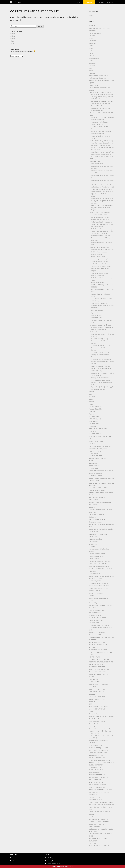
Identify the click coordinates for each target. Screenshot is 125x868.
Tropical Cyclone (94, 574)
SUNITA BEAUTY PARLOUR (98, 706)
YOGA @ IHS (93, 468)
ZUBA (91, 711)
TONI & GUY (93, 431)
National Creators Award (97, 554)
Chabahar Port (94, 507)
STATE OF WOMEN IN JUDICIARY (100, 569)
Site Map (92, 396)
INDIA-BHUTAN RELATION (98, 534)
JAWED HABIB (94, 424)
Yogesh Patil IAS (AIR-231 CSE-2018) (101, 637)
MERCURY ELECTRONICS (98, 753)
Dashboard (92, 43)
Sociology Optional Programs (99, 247)
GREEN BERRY (94, 463)
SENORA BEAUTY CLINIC (98, 699)
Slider (91, 16)
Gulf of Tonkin (93, 532)
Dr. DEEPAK (93, 640)
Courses (89, 2)
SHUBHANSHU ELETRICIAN (99, 777)
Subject (91, 401)
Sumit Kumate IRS (97, 310)
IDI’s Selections (95, 161)
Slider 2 (13, 41)
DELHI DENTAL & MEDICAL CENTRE (101, 478)
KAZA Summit (93, 542)
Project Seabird (94, 559)
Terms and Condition (96, 409)
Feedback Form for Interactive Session (101, 716)
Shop (91, 394)
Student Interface (94, 724)
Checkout (92, 36)
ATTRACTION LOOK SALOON (99, 586)
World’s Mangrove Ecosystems (99, 583)
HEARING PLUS (94, 657)
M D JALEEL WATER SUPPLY (99, 819)
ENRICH (92, 677)
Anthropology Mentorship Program (102, 259)
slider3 (13, 38)
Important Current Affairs (97, 721)
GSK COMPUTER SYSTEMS (99, 740)
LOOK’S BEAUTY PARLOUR (98, 684)
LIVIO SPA (92, 426)
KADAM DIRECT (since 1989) (99, 748)
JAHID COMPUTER (95, 745)
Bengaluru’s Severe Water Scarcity (100, 502)
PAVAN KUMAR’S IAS (96, 620)
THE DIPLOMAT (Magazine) (98, 449)
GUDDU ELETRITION (96, 765)
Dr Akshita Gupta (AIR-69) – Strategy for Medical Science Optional (100, 341)
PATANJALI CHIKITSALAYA (98, 645)
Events (91, 46)
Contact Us (110, 2)
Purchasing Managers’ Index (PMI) (100, 561)
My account (93, 66)
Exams (91, 48)
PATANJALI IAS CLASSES (98, 618)
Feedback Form (94, 714)
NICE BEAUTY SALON (96, 691)
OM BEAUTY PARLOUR (97, 696)
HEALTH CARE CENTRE (97, 787)
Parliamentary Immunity (97, 556)
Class (91, 38)
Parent (91, 70)
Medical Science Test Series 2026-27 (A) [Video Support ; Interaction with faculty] (102, 201)
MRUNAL (92, 444)
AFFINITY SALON (95, 419)
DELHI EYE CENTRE (96, 593)
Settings (92, 392)
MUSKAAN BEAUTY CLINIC (98, 689)
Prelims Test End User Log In (98, 75)
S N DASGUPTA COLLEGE (98, 838)
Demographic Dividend (96, 514)
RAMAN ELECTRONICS (97, 758)
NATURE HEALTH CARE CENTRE (100, 605)
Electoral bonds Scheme (97, 519)
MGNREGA (93, 547)
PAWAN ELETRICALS (96, 772)
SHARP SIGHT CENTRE (97, 667)
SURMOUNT (93, 841)
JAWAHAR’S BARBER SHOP (99, 588)
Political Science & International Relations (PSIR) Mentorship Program (101, 268)
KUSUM (92, 814)
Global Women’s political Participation (101, 529)
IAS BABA (92, 439)
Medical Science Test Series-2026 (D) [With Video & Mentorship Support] (102, 208)
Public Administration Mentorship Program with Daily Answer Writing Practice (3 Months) (102, 224)
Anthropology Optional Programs (100, 92)
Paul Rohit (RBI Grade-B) (99, 303)
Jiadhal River (93, 537)
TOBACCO (92, 571)
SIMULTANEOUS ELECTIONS (99, 564)
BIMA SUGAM (94, 504)
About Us (101, 2)
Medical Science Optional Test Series (102, 185)
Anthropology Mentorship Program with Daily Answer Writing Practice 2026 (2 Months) (102, 97)
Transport (92, 414)
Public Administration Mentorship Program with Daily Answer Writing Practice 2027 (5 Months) (102, 231)
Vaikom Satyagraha (95, 581)
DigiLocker (92, 517)
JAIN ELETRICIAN (95, 767)
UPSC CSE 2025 (96, 318)
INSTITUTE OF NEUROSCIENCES (100, 790)
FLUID (91, 461)
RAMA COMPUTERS (96, 755)
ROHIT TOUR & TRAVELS (98, 785)
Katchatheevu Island (96, 539)
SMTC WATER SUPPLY (97, 824)
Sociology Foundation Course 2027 (102, 249)
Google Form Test (95, 719)
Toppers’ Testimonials (97, 283)
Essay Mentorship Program (100, 261)
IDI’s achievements (97, 164)
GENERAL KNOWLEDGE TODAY (100, 436)
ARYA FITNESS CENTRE (97, 458)
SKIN (91, 704)
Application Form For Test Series (99, 28)
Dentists (92, 596)
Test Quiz (92, 726)
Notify (91, 68)
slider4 (13, 36)
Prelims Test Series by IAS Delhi (99, 846)
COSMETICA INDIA (95, 476)
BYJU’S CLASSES (95, 613)
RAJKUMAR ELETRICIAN (97, 775)
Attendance (93, 31)
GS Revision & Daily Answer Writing (102, 141)
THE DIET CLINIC (95, 797)
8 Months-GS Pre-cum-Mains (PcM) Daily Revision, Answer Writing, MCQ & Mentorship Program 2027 (102, 154)
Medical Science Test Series (100, 264)
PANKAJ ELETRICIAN (96, 770)
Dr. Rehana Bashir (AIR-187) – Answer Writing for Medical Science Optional (102, 362)
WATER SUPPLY (94, 827)
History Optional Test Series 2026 (100, 812)
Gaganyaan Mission (95, 522)
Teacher (91, 404)
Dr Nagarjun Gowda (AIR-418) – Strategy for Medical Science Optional (101, 348)
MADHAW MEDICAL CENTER (99, 792)
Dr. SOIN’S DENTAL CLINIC (98, 650)
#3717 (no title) (94, 416)
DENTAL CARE (94, 480)
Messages (92, 63)
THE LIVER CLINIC (95, 800)
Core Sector (93, 512)
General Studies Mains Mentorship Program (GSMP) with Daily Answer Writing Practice (100, 731)
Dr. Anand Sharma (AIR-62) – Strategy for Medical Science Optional (100, 355)
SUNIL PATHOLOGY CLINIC (98, 674)
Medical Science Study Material (100, 212)
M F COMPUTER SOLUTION (98, 750)
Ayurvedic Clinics (94, 591)
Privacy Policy (93, 85)
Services (92, 90)
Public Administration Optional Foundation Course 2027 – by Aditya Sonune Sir (103, 238)
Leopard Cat (93, 544)
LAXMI (91, 817)
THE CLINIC (93, 795)
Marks (91, 61)
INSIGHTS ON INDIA (96, 441)
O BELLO (92, 694)
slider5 (13, 34)
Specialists (92, 608)
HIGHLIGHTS (93, 679)
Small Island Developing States (99, 566)
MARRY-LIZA (93, 687)
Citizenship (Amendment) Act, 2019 (100, 509)
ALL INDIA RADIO (95, 434)
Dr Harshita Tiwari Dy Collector (99, 625)
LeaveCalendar (94, 58)
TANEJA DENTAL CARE (97, 490)
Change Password (95, 33)
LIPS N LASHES (94, 682)
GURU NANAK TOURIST (97, 782)
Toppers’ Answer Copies (98, 257)
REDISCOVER (94, 647)
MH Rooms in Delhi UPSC (98, 215)
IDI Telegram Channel (97, 159)
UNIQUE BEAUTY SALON (98, 709)
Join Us (91, 56)
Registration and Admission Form (100, 88)
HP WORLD (93, 743)
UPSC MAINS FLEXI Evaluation (100, 325)
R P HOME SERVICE (96, 664)
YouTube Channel (96, 332)
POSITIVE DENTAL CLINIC (98, 488)
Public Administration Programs (100, 217)
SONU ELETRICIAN (96, 780)
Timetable (92, 411)
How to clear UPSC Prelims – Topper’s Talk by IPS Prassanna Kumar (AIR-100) (101, 368)
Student (91, 399)
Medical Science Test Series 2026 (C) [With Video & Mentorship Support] (102, 194)
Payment (92, 73)
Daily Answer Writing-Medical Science (102, 101)
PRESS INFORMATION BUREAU (100, 446)
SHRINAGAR (93, 701)
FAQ (90, 51)
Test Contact (93, 843)
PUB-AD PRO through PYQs (100, 219)
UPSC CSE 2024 (96, 315)
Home (78, 2)
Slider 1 (13, 43)
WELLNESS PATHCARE (97, 610)
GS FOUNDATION (95, 615)
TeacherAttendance (95, 406)
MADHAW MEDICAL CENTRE (99, 659)
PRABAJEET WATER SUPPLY (99, 822)
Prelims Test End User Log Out (99, 78)
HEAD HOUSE (94, 421)
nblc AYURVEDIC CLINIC (97, 642)
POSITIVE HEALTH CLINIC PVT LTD (101, 662)
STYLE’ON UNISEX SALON (98, 429)
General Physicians (95, 603)
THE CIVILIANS (94, 623)
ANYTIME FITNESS (95, 456)
